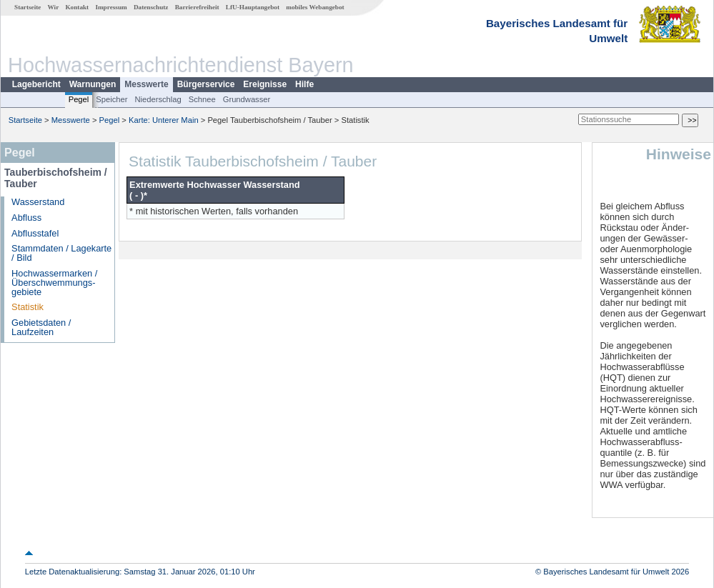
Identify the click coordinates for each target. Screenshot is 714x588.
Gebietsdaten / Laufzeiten (41, 327)
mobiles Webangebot (315, 7)
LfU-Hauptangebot (253, 7)
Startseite (28, 7)
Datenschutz (151, 7)
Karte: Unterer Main (164, 120)
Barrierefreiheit (197, 7)
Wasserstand (38, 202)
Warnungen (93, 84)
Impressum (111, 7)
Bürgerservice (206, 84)
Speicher (111, 99)
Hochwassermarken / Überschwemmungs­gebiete (54, 283)
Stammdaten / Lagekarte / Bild (61, 253)
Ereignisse (265, 84)
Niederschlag (158, 99)
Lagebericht (36, 84)
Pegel (79, 99)
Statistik (28, 307)
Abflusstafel (35, 233)
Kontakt (77, 7)
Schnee (202, 99)
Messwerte (146, 84)
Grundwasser (247, 99)
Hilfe (304, 84)
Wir (54, 7)
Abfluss (26, 218)
